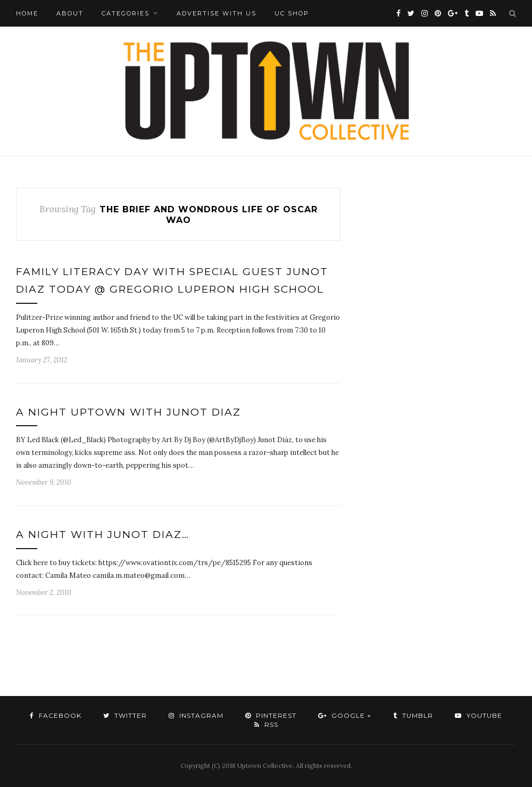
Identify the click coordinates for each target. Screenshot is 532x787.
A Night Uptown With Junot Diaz (128, 412)
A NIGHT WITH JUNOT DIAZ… (103, 535)
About (70, 13)
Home (27, 13)
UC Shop (292, 13)
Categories (126, 13)
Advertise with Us (217, 13)
